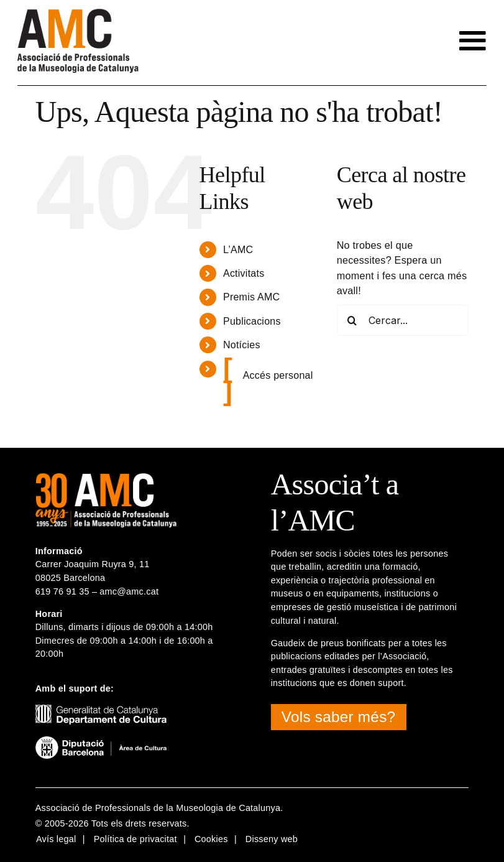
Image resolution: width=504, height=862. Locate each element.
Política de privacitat (135, 839)
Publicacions (252, 321)
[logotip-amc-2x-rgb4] (78, 13)
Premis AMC (251, 297)
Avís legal (56, 839)
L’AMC (238, 250)
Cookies (211, 839)
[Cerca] (352, 320)
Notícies (242, 345)
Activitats (244, 273)
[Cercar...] (403, 320)
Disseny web (272, 839)
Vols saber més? (338, 717)
